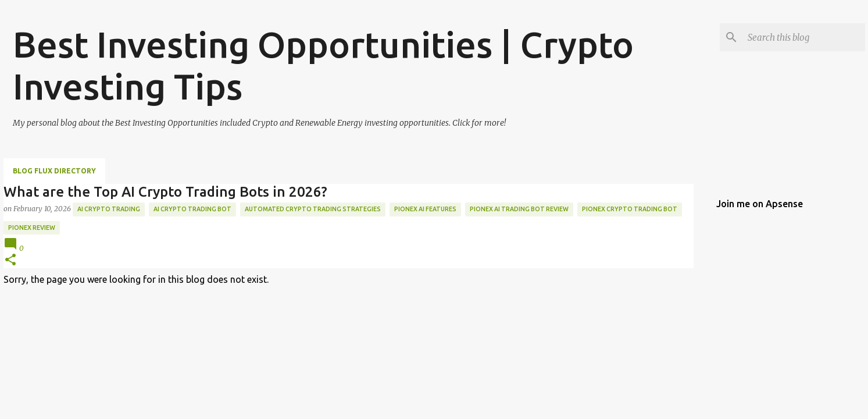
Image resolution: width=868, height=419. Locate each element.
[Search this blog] (804, 37)
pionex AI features (425, 209)
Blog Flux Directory (54, 171)
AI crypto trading (109, 209)
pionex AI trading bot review (519, 209)
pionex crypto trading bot (630, 209)
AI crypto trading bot (192, 209)
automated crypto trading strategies (313, 209)
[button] (10, 260)
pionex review (32, 228)
